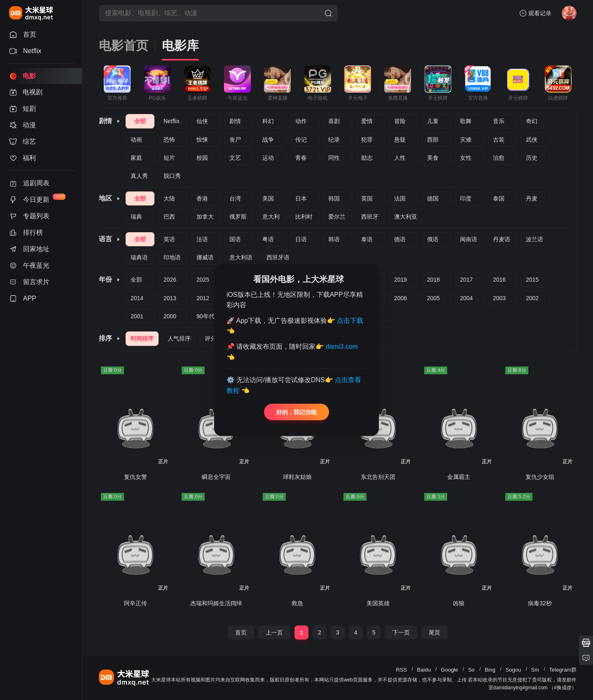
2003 (499, 298)
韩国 (334, 198)
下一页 (401, 632)
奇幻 (532, 121)
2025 (203, 280)
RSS (401, 670)
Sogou (514, 670)
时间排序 (142, 338)
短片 (169, 158)
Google (449, 670)
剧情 (235, 121)
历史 (532, 158)
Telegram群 (563, 670)
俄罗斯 (238, 217)
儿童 (433, 121)
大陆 (169, 198)
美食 (433, 158)
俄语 (433, 239)
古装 (499, 140)
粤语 (268, 239)
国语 (235, 239)
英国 (367, 198)
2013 (170, 298)
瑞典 (136, 217)
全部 (140, 121)
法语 (202, 239)
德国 (433, 198)
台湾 (235, 198)
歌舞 (466, 121)
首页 (241, 632)
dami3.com (342, 346)
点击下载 (350, 320)
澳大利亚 (406, 217)
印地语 (172, 257)
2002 (532, 298)
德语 (400, 239)
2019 (400, 280)
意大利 (271, 217)
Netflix (172, 121)
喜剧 (334, 121)
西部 (433, 140)
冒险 (400, 121)
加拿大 (205, 217)
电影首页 (124, 45)
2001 (137, 316)
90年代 (205, 316)
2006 (400, 298)
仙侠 (202, 121)
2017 (466, 280)
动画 (136, 140)
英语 (169, 239)
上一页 (274, 632)
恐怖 (169, 140)
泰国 (499, 198)
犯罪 (367, 140)
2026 (170, 280)
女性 (466, 158)
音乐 (499, 121)
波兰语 (535, 239)
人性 (400, 158)
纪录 (334, 140)
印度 (466, 198)
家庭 (136, 158)
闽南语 (469, 239)
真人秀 (139, 176)
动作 (301, 121)
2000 (170, 316)
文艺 (235, 158)
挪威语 (205, 257)
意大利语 (241, 257)
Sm (535, 670)
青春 (301, 158)
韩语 (334, 239)
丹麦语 (502, 239)
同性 (334, 158)
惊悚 (202, 140)
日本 (301, 198)
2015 (532, 280)
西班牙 (370, 217)
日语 (301, 239)
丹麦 (532, 198)
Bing (490, 670)
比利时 (304, 217)
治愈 (499, 158)
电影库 (180, 45)
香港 (202, 198)
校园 (202, 158)
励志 (367, 158)
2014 (137, 298)
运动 (268, 158)
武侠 (532, 140)
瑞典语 (139, 257)
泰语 (367, 239)
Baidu (424, 670)
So (472, 670)
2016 (499, 280)
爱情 (367, 121)
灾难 (466, 140)
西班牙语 (278, 257)
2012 (203, 298)
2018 (433, 280)
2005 (433, 298)
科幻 (268, 121)
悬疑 (400, 140)
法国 (400, 198)
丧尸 (235, 140)
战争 (268, 140)
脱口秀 (172, 176)
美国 (268, 198)
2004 (466, 298)
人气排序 (179, 338)
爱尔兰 (337, 217)
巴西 (169, 217)
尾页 (434, 632)
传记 (301, 140)
